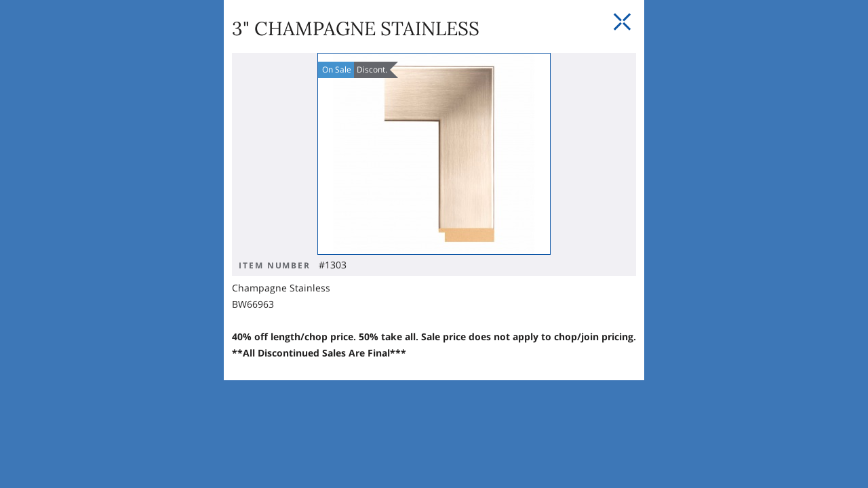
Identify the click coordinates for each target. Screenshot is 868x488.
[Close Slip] (711, 122)
